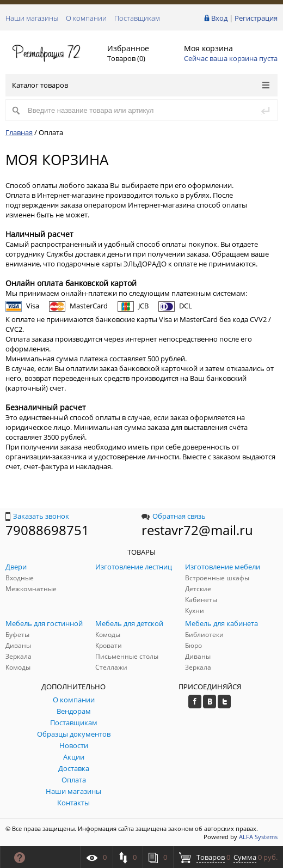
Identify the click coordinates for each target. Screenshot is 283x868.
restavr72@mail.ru (197, 530)
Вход (219, 18)
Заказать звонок (37, 516)
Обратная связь (174, 516)
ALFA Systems (258, 837)
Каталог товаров (141, 85)
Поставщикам (137, 18)
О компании (86, 18)
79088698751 (47, 530)
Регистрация (256, 18)
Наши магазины (32, 18)
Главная (19, 132)
